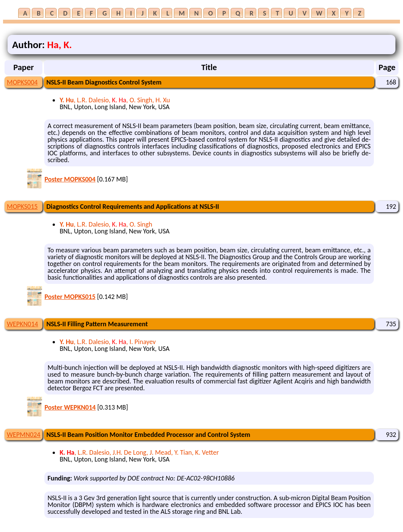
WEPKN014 (22, 324)
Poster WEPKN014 (70, 407)
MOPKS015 (22, 207)
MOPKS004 (22, 82)
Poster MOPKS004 (70, 179)
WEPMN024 (23, 435)
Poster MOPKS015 (70, 297)
